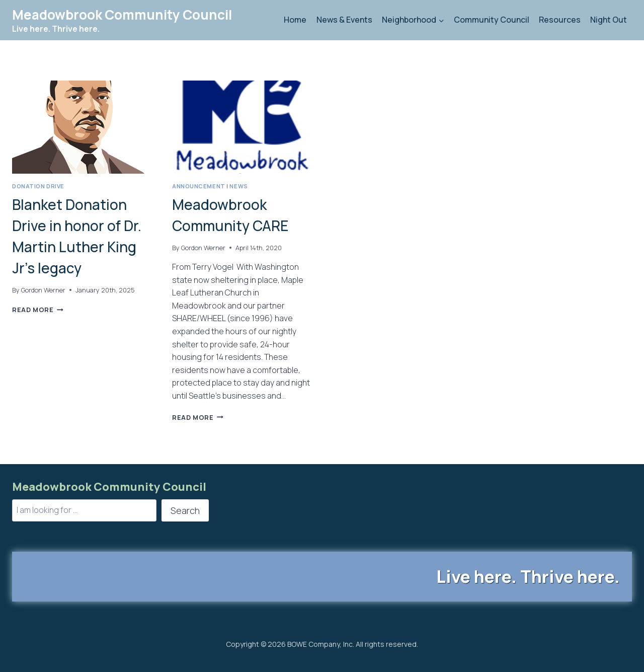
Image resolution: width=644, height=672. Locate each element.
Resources (560, 20)
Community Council (492, 20)
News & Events (344, 20)
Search (185, 510)
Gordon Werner (43, 290)
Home (295, 20)
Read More (38, 310)
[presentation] (82, 127)
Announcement (199, 186)
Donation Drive (38, 186)
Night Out (609, 20)
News (238, 186)
